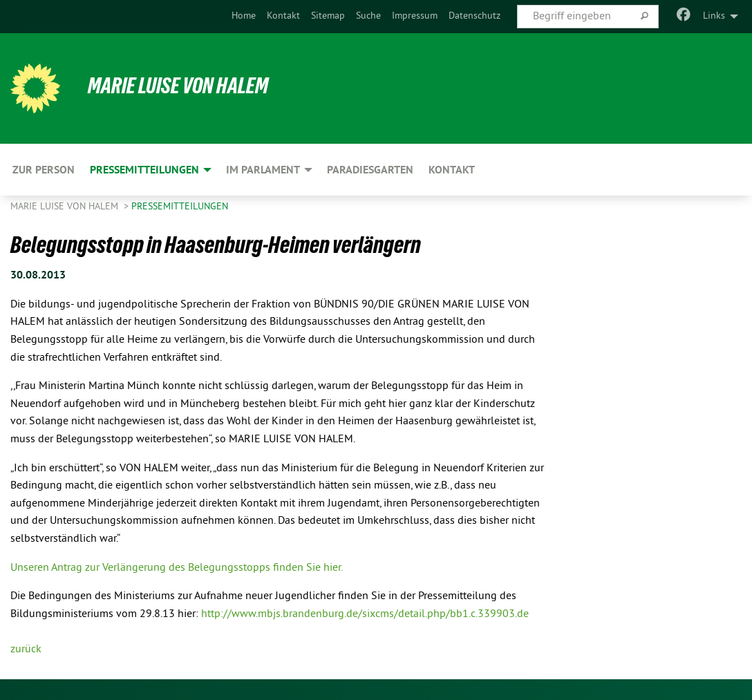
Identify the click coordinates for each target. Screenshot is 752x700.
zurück (26, 650)
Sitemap (328, 16)
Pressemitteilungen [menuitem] (144, 170)
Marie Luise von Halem (178, 86)
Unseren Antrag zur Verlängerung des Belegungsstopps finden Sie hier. (177, 568)
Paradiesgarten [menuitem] (370, 170)
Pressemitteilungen (180, 207)
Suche (368, 16)
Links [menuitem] (714, 16)
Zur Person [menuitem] (44, 170)
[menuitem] (244, 17)
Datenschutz (474, 16)
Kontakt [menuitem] (452, 170)
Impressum (415, 16)
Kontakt (283, 16)
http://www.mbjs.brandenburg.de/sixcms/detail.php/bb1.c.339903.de (365, 614)
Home (244, 16)
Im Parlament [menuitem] (263, 170)
